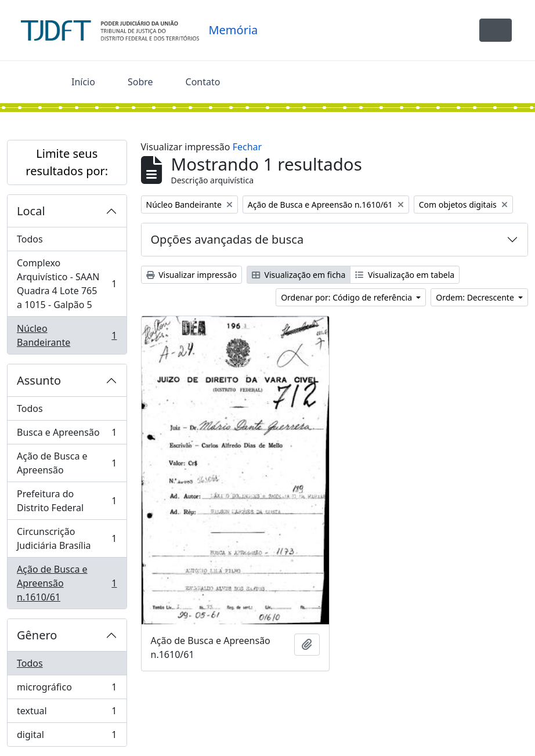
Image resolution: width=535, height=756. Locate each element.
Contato (203, 82)
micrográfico (67, 690)
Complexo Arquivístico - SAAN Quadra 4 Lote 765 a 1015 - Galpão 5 (67, 284)
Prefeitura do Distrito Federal (67, 501)
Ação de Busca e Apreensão (67, 463)
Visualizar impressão (191, 275)
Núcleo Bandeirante (67, 335)
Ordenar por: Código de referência (348, 297)
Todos (30, 239)
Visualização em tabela (405, 275)
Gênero (37, 635)
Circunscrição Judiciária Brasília (67, 538)
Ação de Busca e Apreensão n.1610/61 (67, 583)
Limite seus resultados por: (67, 162)
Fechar (247, 147)
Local (31, 211)
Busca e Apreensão (67, 435)
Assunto (39, 380)
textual (67, 713)
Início (83, 82)
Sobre (140, 82)
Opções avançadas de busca (227, 239)
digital (67, 737)
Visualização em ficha (299, 275)
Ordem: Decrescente (476, 297)
